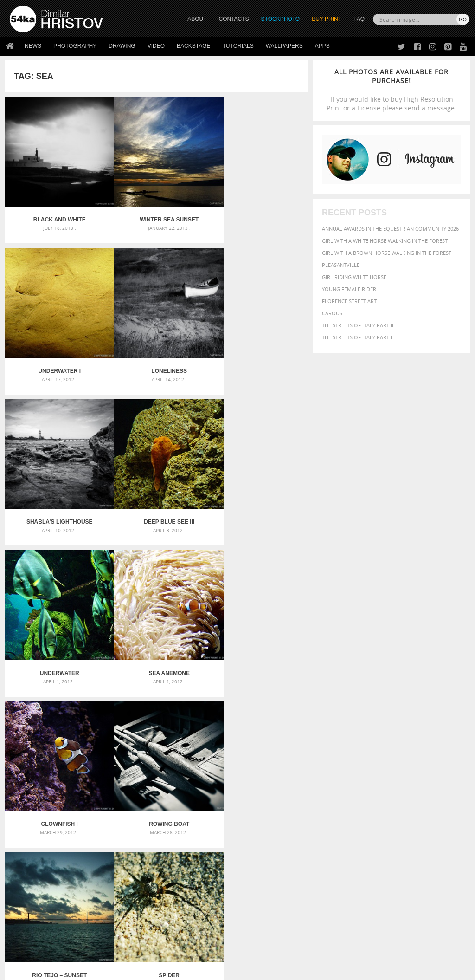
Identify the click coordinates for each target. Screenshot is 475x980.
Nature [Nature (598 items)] (373, 795)
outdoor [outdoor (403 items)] (412, 796)
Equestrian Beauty (106, 948)
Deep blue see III (257, 354)
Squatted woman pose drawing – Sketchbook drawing (238, 795)
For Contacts (142, 915)
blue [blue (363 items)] (418, 771)
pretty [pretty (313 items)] (406, 805)
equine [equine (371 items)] (436, 779)
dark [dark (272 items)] (360, 780)
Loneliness (55, 354)
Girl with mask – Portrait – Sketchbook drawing (234, 784)
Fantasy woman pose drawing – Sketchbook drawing (238, 773)
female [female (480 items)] (358, 787)
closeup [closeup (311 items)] (453, 771)
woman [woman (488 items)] (382, 815)
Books (132, 892)
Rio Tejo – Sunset (156, 639)
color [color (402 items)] (331, 779)
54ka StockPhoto (33, 880)
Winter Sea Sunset (157, 211)
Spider (258, 639)
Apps (322, 46)
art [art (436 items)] (351, 761)
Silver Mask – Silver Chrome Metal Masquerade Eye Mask (82, 795)
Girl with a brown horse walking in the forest (387, 253)
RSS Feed (203, 948)
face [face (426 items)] (454, 779)
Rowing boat (55, 639)
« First (98, 675)
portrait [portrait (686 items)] (381, 805)
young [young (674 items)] (408, 814)
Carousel (335, 313)
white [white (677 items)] (358, 814)
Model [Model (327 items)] (350, 796)
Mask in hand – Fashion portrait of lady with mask (82, 784)
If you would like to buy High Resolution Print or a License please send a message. (392, 90)
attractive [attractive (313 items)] (371, 761)
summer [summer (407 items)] (334, 815)
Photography (75, 46)
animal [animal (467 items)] (333, 761)
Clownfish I (257, 496)
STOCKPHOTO (281, 19)
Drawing (122, 46)
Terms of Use (138, 970)
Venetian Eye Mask (162, 948)
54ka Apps (22, 915)
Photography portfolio (43, 892)
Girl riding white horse (354, 277)
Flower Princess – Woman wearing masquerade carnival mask (82, 807)
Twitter (259, 869)
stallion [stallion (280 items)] (435, 806)
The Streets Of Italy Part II (358, 325)
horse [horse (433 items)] (420, 787)
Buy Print (327, 19)
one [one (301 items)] (392, 796)
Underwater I (257, 211)
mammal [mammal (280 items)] (331, 796)
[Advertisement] (239, 709)
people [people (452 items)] (332, 805)
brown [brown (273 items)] (433, 771)
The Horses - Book (34, 904)
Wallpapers (284, 46)
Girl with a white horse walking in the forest (385, 241)
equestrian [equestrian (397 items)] (409, 779)
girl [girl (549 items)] (378, 787)
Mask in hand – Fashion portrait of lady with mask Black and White (82, 773)
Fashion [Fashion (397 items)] (334, 787)
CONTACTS (234, 19)
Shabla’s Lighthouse (157, 354)
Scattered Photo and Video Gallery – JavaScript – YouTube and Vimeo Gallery (82, 762)
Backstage (193, 46)
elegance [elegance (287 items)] (379, 780)
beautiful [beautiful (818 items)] (341, 770)
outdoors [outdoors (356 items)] (442, 796)
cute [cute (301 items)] (347, 780)
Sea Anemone (156, 496)
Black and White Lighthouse (55, 211)
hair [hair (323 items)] (391, 787)
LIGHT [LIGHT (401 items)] (438, 787)
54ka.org (87, 970)
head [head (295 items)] (404, 788)
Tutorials (238, 46)
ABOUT (197, 19)
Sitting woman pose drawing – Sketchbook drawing (238, 807)
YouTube (259, 918)
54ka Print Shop (31, 869)
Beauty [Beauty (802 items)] (375, 770)
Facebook (261, 881)
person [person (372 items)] (353, 805)
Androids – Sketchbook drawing (212, 762)
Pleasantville (341, 265)
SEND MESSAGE (408, 894)
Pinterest (260, 905)
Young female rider (349, 289)
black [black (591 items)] (400, 770)
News (33, 46)
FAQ (359, 19)
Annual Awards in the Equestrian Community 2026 (390, 229)
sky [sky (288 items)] (420, 806)
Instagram (262, 893)
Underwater (55, 496)
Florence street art (349, 301)
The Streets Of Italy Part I (357, 337)
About (132, 869)
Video (156, 46)
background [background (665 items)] (409, 761)
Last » (215, 675)
